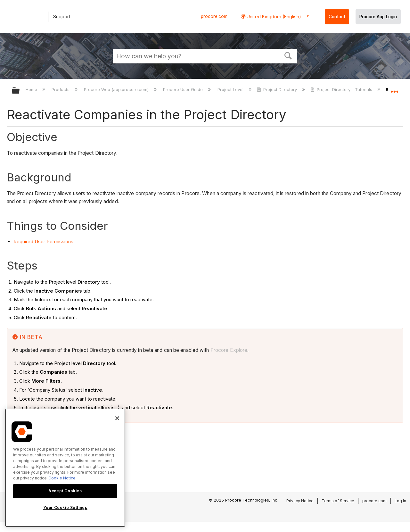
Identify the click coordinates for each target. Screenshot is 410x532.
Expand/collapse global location (394, 89)
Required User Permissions (43, 241)
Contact (337, 17)
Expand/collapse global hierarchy (20, 91)
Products (61, 89)
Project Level (231, 89)
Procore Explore (228, 350)
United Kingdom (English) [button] (273, 17)
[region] (65, 468)
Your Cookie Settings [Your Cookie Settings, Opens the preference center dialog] (65, 507)
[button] (288, 55)
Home (32, 89)
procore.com (214, 16)
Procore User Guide (184, 89)
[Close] (117, 418)
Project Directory (278, 89)
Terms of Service (338, 501)
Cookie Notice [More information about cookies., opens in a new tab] (62, 478)
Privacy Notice (300, 501)
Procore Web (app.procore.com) (117, 89)
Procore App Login (378, 17)
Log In (400, 501)
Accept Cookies (65, 491)
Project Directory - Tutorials (342, 89)
